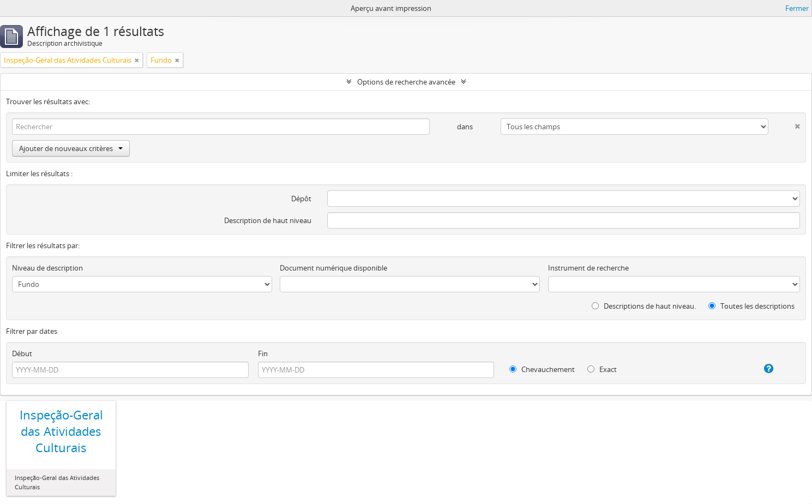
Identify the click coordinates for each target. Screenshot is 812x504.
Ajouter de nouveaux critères (71, 148)
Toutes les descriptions (751, 306)
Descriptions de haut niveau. (644, 306)
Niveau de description (47, 268)
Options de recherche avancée (406, 82)
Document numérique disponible (333, 268)
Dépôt (301, 199)
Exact (602, 369)
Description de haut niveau (268, 220)
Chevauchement (542, 369)
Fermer (797, 8)
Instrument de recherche (588, 268)
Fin (263, 353)
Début (22, 353)
